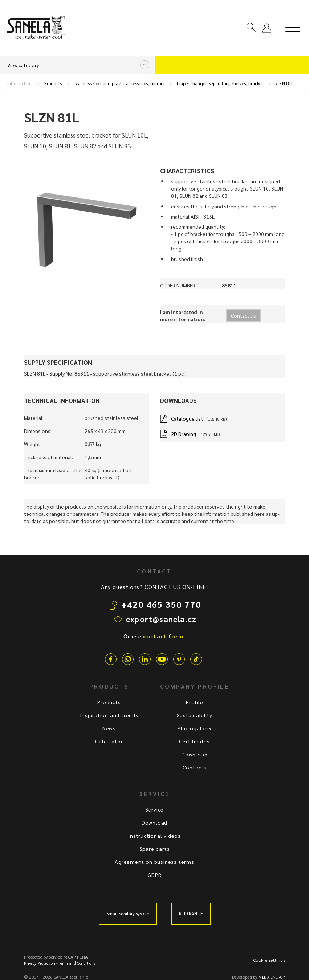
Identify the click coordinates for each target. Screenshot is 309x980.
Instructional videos (154, 836)
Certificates (194, 741)
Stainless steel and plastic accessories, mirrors (119, 83)
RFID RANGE (191, 914)
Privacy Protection (40, 963)
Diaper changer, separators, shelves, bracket (220, 83)
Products (53, 83)
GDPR (154, 875)
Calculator (109, 741)
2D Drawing (184, 434)
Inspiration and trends (109, 715)
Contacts (195, 767)
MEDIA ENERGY (272, 977)
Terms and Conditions (77, 963)
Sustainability (195, 715)
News (109, 728)
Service (155, 809)
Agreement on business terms (154, 862)
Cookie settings (269, 960)
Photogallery (195, 728)
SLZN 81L (284, 83)
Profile (195, 702)
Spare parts (155, 849)
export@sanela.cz (161, 619)
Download (194, 754)
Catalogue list (187, 418)
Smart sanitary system (128, 914)
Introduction (19, 83)
